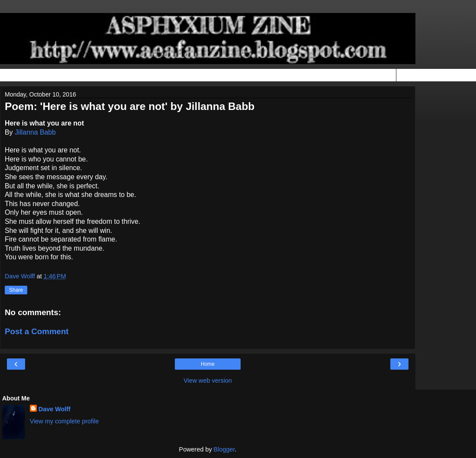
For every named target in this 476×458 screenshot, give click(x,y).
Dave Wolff (55, 409)
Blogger (224, 449)
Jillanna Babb (35, 132)
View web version (208, 381)
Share (16, 290)
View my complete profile (64, 421)
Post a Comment (37, 331)
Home (208, 364)
